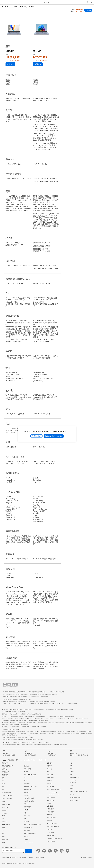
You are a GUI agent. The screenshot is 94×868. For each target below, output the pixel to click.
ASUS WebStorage (52, 792)
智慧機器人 (27, 795)
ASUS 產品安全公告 (52, 824)
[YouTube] (44, 851)
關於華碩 (49, 766)
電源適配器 (27, 831)
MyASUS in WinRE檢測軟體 (54, 838)
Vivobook (23, 760)
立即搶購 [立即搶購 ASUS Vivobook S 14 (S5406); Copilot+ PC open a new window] (88, 10)
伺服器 (26, 804)
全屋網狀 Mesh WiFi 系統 (31, 786)
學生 (3, 787)
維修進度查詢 (51, 809)
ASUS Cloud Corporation (54, 789)
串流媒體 (26, 822)
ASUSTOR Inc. (51, 787)
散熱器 (4, 837)
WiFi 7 (26, 778)
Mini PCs (4, 813)
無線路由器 (27, 783)
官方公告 (49, 769)
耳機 (25, 819)
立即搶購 (10, 64)
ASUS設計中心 (74, 783)
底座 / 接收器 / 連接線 (30, 834)
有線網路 (26, 792)
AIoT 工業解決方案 (29, 798)
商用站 (71, 786)
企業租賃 (49, 830)
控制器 (26, 837)
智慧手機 (4, 769)
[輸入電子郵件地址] (13, 851)
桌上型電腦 (5, 807)
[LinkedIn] (62, 851)
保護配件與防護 (28, 828)
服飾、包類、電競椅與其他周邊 (32, 825)
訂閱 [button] (28, 851)
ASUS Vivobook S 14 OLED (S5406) (37, 760)
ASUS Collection (29, 842)
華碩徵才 (49, 784)
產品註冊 (49, 815)
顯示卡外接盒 (28, 769)
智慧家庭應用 (28, 807)
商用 (3, 781)
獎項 (48, 772)
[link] (47, 2)
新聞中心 (49, 781)
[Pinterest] (68, 851)
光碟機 (4, 843)
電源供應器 (5, 840)
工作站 (4, 816)
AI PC (71, 774)
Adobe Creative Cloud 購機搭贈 (78, 792)
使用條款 (31, 857)
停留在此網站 (36, 436)
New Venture (50, 801)
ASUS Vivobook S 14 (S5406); (18, 7)
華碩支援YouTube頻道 (53, 827)
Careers (49, 803)
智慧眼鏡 (4, 822)
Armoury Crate (74, 800)
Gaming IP (27, 839)
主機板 (4, 828)
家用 (3, 778)
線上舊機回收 (51, 833)
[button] (2, 2)
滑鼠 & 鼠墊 (27, 816)
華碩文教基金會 (51, 798)
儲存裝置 (26, 766)
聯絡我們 (49, 821)
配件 (3, 819)
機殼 (3, 834)
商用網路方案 (28, 789)
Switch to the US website (54, 436)
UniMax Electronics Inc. (53, 795)
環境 (71, 769)
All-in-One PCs (6, 804)
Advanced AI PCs (74, 777)
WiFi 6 (26, 781)
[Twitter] (56, 851)
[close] (74, 428)
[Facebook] (50, 851)
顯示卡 (4, 831)
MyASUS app (51, 835)
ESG (71, 766)
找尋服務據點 (51, 812)
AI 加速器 (27, 772)
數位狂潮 (72, 795)
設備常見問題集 (51, 841)
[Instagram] (38, 851)
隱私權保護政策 (40, 857)
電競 (3, 790)
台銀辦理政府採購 (7, 793)
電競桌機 (4, 810)
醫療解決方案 (5, 772)
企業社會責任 (51, 778)
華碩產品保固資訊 (52, 818)
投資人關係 (50, 775)
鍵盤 (25, 813)
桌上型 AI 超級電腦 (29, 801)
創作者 (4, 784)
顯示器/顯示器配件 (7, 799)
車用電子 (72, 789)
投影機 (4, 802)
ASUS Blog (73, 780)
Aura (71, 803)
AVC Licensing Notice (75, 797)
